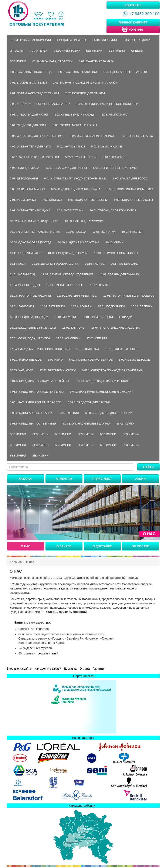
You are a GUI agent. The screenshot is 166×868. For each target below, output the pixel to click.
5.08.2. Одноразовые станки (31, 413)
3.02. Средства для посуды (75, 115)
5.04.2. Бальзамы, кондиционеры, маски (101, 392)
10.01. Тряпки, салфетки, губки (113, 210)
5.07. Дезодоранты (24, 178)
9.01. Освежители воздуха (30, 210)
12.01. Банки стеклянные (65, 285)
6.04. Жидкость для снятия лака (76, 189)
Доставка (70, 669)
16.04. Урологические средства (116, 328)
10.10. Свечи (115, 242)
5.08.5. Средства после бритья (33, 424)
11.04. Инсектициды (25, 285)
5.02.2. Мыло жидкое (106, 147)
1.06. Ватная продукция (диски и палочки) (85, 83)
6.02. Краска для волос (130, 178)
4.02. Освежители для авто (31, 147)
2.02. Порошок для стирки (85, 93)
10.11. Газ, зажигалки (26, 253)
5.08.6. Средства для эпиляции (109, 413)
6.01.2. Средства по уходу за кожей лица (75, 178)
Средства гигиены (72, 40)
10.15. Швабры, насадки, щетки (55, 264)
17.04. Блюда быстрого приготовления (40, 349)
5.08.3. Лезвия (69, 413)
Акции (140, 479)
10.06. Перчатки (104, 232)
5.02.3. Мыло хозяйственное (91, 360)
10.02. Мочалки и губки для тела (34, 221)
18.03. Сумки (126, 424)
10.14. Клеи (18, 264)
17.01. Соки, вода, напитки (30, 338)
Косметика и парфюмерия (31, 40)
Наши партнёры (83, 738)
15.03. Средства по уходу (29, 317)
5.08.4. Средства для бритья (89, 402)
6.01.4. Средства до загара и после (103, 381)
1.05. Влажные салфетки (28, 83)
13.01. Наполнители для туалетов (129, 296)
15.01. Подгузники (111, 306)
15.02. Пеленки (142, 306)
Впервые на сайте (19, 669)
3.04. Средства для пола (28, 125)
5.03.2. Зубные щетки (81, 157)
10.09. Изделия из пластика (79, 242)
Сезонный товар (67, 51)
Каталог (26, 479)
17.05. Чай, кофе (22, 370)
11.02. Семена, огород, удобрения (67, 274)
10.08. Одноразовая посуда (31, 242)
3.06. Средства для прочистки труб (37, 136)
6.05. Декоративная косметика (130, 189)
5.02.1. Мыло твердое (26, 360)
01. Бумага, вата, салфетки (52, 61)
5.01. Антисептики (71, 147)
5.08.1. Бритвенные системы (115, 168)
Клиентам (64, 479)
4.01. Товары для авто (137, 136)
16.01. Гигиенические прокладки (107, 317)
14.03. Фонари (81, 306)
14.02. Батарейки (52, 306)
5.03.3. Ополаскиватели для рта (86, 424)
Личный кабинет (133, 22)
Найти (148, 467)
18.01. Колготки (87, 349)
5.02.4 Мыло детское (134, 360)
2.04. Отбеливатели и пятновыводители (108, 104)
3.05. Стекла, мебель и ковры (75, 125)
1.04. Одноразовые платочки (125, 72)
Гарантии (99, 669)
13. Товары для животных (77, 296)
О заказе (64, 546)
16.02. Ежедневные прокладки (33, 328)
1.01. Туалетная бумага (96, 61)
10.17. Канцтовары (125, 264)
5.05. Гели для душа (25, 168)
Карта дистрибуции (82, 806)
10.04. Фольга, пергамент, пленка (35, 232)
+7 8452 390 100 (141, 14)
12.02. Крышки (100, 285)
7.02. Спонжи (52, 200)
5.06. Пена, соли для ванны (66, 168)
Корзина (132, 29)
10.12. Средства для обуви (68, 253)
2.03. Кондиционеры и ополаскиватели (40, 104)
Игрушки (17, 51)
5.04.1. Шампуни (115, 157)
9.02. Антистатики (70, 210)
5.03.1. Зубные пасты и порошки (35, 157)
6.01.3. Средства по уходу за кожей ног (40, 381)
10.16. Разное (95, 264)
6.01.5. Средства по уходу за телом (37, 392)
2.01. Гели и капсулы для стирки (35, 93)
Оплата (85, 669)
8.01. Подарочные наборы (88, 200)
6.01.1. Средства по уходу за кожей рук (112, 370)
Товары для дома (137, 40)
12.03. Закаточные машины (30, 296)
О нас (26, 546)
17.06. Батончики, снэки (58, 370)
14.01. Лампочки (22, 306)
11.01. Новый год (22, 274)
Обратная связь (84, 676)
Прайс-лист (102, 479)
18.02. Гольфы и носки (122, 349)
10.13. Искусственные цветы (116, 253)
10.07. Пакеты (132, 232)
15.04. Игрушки (65, 317)
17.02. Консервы (68, 338)
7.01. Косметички (23, 200)
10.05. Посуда (76, 232)
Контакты (133, 5)
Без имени (94, 51)
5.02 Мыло (55, 360)
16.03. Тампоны (74, 328)
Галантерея (38, 51)
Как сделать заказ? (48, 669)
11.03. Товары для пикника (120, 274)
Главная (16, 562)
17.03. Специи (97, 338)
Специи (137, 51)
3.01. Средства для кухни (29, 115)
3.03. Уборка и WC (115, 115)
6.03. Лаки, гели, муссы (27, 189)
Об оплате (140, 546)
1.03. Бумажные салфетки (77, 72)
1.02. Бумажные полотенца (31, 72)
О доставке (102, 546)
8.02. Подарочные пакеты (133, 200)
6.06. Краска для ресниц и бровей (36, 402)
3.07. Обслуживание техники (92, 136)
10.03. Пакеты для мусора (84, 221)
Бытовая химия (105, 40)
